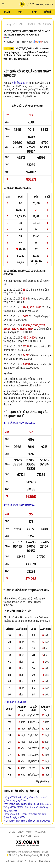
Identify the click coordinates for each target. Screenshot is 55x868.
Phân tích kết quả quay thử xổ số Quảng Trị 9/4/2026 (27, 821)
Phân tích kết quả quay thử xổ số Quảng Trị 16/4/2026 (27, 804)
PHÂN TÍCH (48, 12)
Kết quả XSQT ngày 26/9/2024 (19, 423)
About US (22, 861)
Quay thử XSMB (23, 836)
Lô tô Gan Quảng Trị (15, 702)
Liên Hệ (33, 861)
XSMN (34, 12)
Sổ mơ (36, 836)
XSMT (21, 12)
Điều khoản (44, 861)
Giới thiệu (10, 861)
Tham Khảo (41, 832)
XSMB (7, 12)
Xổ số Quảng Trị (20, 83)
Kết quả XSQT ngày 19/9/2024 (19, 505)
